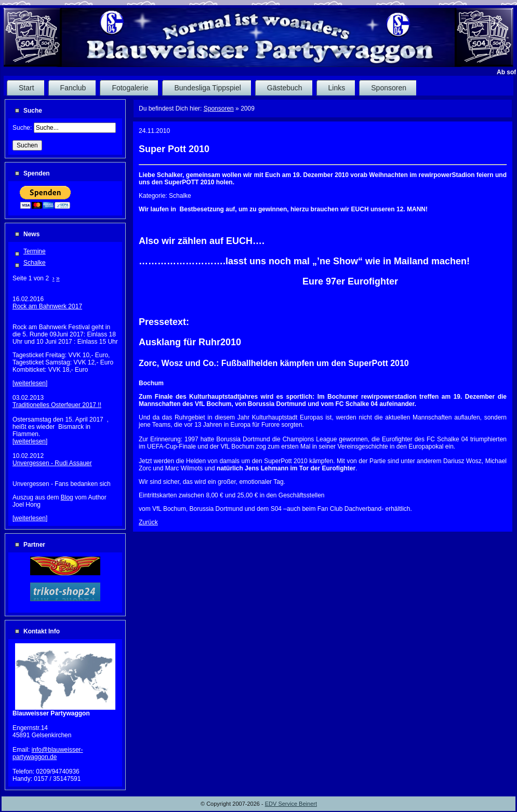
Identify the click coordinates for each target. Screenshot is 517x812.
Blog (67, 497)
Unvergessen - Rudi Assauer (52, 463)
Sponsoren (219, 109)
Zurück (148, 522)
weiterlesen (30, 383)
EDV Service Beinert (291, 804)
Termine (35, 251)
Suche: (23, 128)
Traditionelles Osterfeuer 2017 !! (57, 405)
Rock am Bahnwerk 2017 (47, 306)
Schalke (35, 263)
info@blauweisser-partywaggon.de (48, 753)
